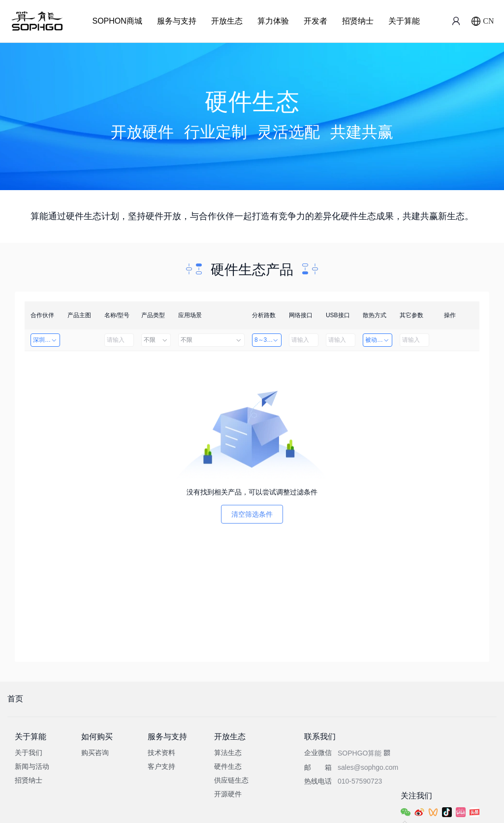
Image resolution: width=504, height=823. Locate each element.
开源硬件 (228, 794)
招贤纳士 (358, 21)
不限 (156, 340)
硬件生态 (228, 766)
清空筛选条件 (252, 514)
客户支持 (161, 766)
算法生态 (228, 753)
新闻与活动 (32, 766)
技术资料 (161, 753)
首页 (15, 699)
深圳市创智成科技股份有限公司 (47, 340)
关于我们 (29, 753)
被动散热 (378, 340)
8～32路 (267, 340)
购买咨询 (95, 753)
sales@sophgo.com (368, 767)
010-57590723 (360, 781)
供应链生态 (231, 780)
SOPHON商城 (117, 21)
